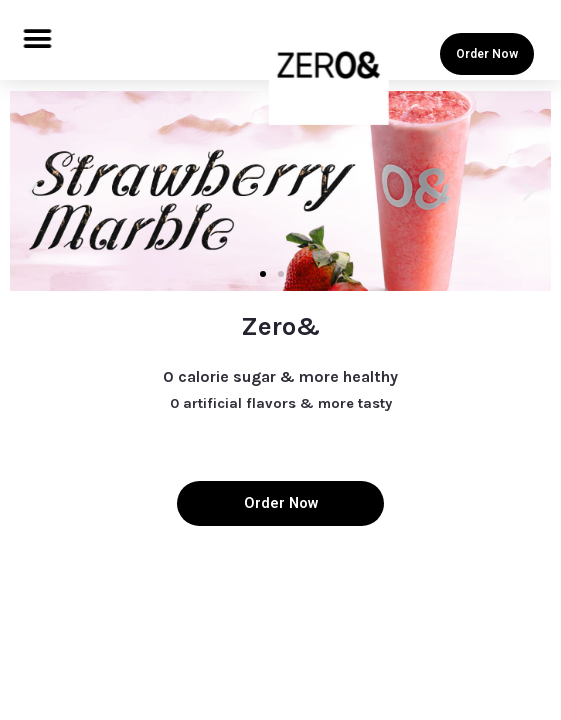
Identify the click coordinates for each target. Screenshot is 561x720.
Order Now (487, 54)
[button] (37, 38)
